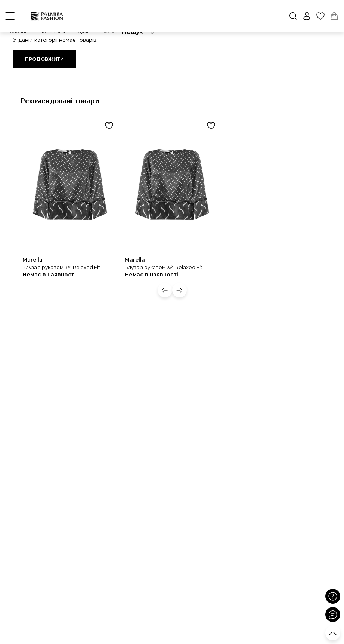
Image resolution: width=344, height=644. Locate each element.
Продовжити (44, 59)
